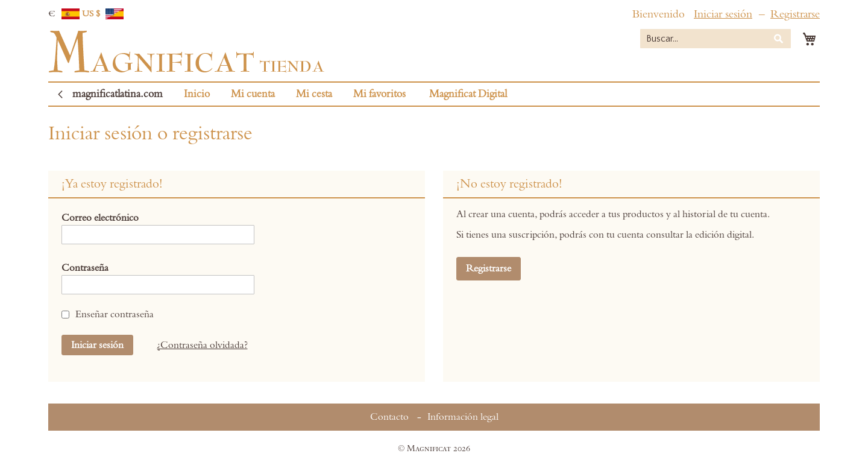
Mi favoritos (379, 94)
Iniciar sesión (723, 14)
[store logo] (186, 52)
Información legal (463, 417)
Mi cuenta (253, 94)
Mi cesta (314, 94)
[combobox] (715, 39)
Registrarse (795, 14)
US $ (103, 14)
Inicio (197, 94)
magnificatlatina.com (118, 94)
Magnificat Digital (468, 94)
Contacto (389, 417)
